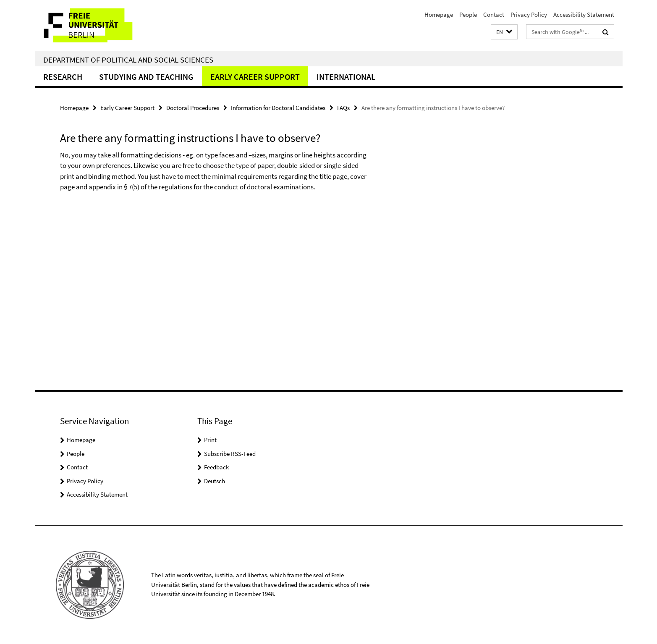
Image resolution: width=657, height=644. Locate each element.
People (468, 14)
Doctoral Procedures (193, 108)
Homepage (439, 14)
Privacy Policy (529, 14)
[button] (504, 32)
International (346, 77)
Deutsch (215, 481)
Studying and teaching (146, 77)
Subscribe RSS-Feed (230, 454)
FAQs (343, 108)
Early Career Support (255, 77)
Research (63, 77)
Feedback (216, 467)
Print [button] (210, 440)
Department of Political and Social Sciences (128, 60)
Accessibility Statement (584, 14)
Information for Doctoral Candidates (278, 108)
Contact (494, 14)
